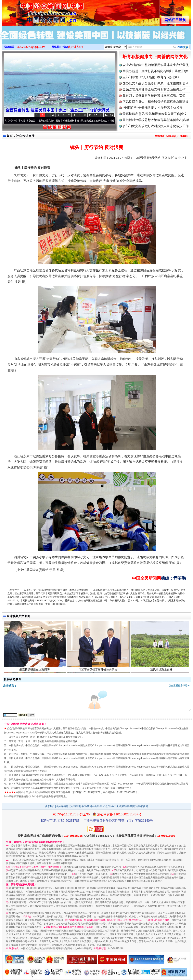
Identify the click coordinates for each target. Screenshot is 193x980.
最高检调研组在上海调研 (35, 671)
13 (101, 115)
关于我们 (50, 806)
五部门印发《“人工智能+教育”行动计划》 (152, 77)
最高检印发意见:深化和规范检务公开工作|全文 (155, 114)
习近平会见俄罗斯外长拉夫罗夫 (98, 671)
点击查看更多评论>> (179, 686)
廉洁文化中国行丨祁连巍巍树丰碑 (63, 121)
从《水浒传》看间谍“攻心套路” (22, 121)
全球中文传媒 (34, 11)
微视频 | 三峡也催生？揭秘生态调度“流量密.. (112, 121)
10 (85, 115)
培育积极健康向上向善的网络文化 (155, 57)
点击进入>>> (76, 47)
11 (90, 115)
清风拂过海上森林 (162, 671)
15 (111, 115)
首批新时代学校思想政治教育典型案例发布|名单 (156, 120)
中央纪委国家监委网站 (147, 158)
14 (106, 115)
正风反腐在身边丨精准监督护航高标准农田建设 (156, 102)
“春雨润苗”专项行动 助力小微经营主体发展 (153, 108)
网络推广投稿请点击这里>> (171, 136)
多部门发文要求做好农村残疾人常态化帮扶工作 (156, 126)
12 (96, 115)
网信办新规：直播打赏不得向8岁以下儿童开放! (155, 71)
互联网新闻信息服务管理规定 (64, 737)
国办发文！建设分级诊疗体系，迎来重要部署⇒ (156, 83)
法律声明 (75, 806)
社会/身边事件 (25, 136)
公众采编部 (62, 806)
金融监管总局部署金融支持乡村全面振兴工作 (154, 89)
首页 (10, 136)
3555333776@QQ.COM (31, 47)
